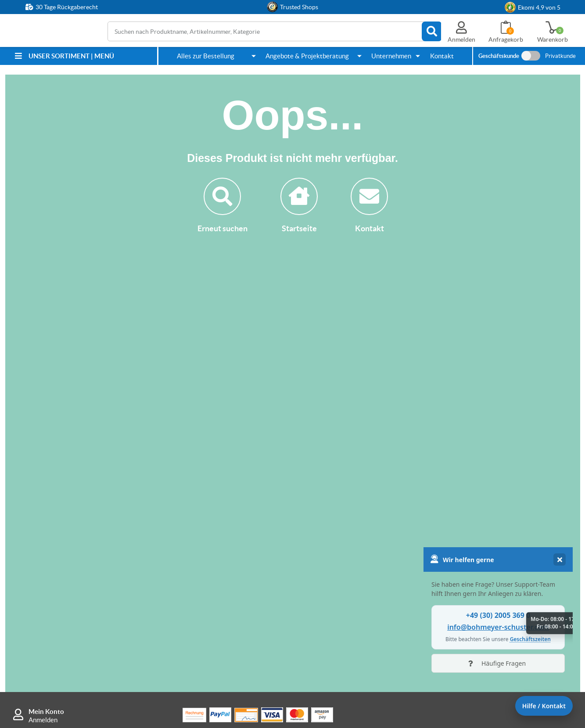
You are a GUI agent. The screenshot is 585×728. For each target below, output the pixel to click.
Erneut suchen (223, 205)
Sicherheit (463, 518)
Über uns (461, 501)
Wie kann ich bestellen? (220, 551)
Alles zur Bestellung (206, 56)
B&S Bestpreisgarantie (220, 585)
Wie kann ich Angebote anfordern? (367, 501)
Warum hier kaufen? (215, 568)
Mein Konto (46, 444)
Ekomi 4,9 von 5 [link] (539, 7)
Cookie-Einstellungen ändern (490, 620)
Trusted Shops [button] (299, 7)
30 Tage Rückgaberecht (67, 7)
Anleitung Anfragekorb (350, 535)
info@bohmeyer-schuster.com (72, 563)
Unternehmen (391, 56)
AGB (455, 586)
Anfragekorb (506, 39)
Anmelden (43, 453)
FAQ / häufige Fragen (217, 601)
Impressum (465, 570)
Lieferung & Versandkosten (226, 518)
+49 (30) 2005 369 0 (73, 512)
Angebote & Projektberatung (307, 56)
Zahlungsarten (208, 501)
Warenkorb (553, 39)
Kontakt (442, 56)
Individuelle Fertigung (349, 518)
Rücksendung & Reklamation (228, 535)
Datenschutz (467, 603)
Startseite (299, 205)
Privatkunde (560, 56)
